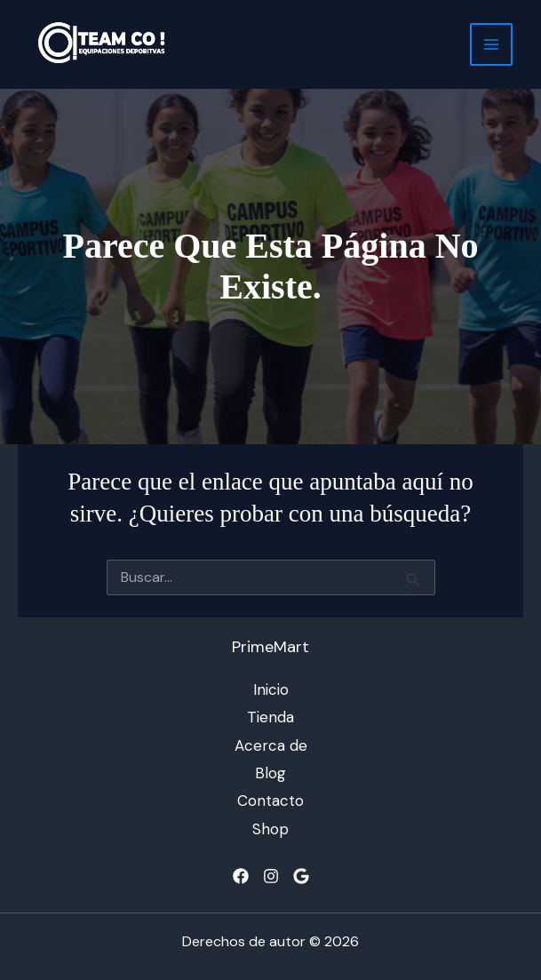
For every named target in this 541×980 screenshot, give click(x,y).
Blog (270, 773)
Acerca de (271, 745)
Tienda (270, 717)
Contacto (270, 801)
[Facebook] (241, 876)
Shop (270, 829)
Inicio (271, 689)
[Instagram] (271, 876)
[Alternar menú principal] (491, 44)
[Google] (301, 876)
